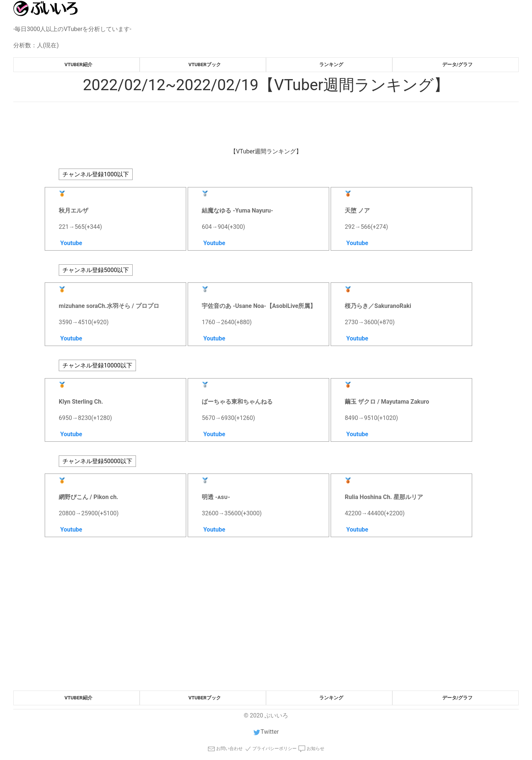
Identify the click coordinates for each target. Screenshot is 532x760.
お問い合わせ (225, 749)
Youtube (70, 243)
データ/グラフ (458, 65)
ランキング (331, 65)
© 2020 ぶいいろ (266, 715)
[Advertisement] (235, 635)
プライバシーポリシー (271, 749)
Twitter (266, 732)
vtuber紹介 (78, 65)
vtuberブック (205, 65)
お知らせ (311, 749)
